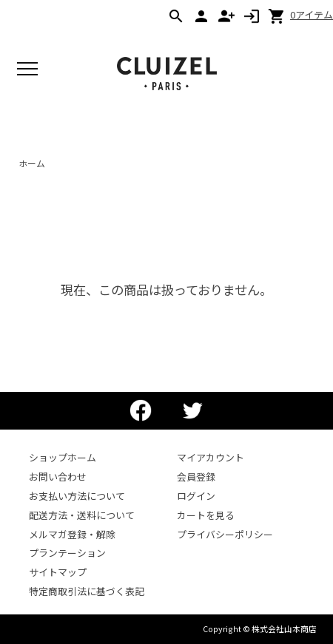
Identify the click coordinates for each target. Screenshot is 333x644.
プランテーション (67, 553)
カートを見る (206, 515)
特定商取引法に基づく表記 (87, 591)
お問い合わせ (58, 477)
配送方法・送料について (82, 515)
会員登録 (196, 477)
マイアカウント (211, 457)
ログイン (196, 496)
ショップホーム (63, 457)
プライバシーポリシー (225, 534)
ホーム (32, 163)
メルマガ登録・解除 (72, 534)
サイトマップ (58, 572)
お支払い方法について (77, 496)
